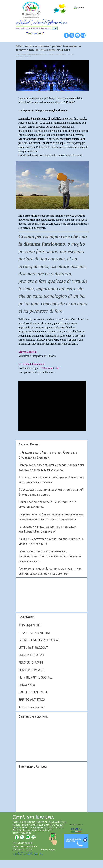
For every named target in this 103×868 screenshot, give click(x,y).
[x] (72, 35)
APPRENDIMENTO (30, 625)
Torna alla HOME (35, 33)
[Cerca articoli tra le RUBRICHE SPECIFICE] (34, 28)
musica (22, 57)
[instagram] (83, 35)
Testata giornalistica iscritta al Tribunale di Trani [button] (39, 822)
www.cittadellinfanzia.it (32, 364)
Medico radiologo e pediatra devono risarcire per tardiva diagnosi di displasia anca (51, 467)
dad (30, 57)
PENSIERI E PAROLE (32, 670)
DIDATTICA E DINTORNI (34, 633)
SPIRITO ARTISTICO (32, 700)
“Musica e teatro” (51, 368)
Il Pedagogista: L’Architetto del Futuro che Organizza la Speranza (48, 455)
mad (26, 57)
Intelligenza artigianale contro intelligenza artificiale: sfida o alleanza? (47, 529)
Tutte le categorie (31, 707)
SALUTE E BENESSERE (33, 692)
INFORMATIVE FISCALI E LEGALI (39, 640)
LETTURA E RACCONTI (34, 647)
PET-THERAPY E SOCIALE (36, 677)
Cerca (55, 28)
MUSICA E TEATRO (31, 655)
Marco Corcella (27, 352)
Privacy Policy (48, 849)
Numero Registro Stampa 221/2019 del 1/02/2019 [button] (38, 825)
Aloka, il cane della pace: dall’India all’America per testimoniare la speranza (51, 480)
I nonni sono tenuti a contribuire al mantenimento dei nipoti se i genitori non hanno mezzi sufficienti (50, 556)
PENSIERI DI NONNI (31, 662)
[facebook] (66, 35)
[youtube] (77, 35)
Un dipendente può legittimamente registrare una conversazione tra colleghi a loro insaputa (51, 517)
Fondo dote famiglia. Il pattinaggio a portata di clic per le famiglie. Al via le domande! (50, 571)
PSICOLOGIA (27, 685)
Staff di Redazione (22, 833)
